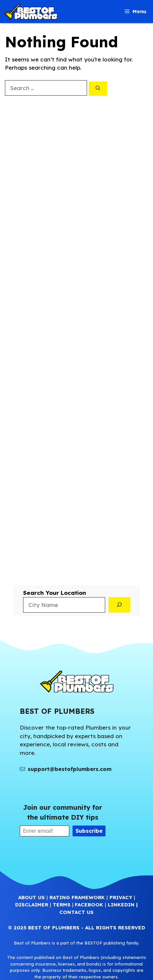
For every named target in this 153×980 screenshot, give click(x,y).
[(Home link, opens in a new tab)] (76, 681)
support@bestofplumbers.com (70, 769)
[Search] (98, 89)
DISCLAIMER (32, 905)
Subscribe (89, 831)
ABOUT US (31, 897)
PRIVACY (121, 897)
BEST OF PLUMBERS (54, 928)
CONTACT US (76, 912)
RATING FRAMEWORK (77, 897)
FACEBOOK (89, 905)
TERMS (62, 905)
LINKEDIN (121, 905)
